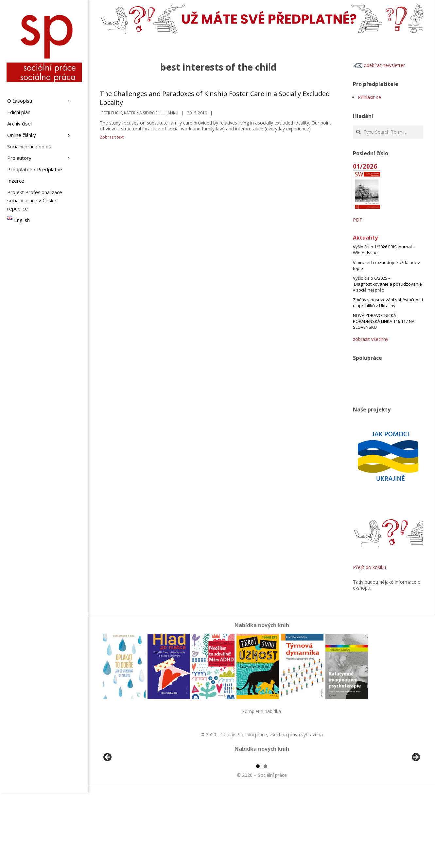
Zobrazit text (112, 137)
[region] (262, 797)
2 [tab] (265, 841)
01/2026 (365, 166)
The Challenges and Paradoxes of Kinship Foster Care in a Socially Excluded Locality (215, 98)
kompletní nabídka (262, 711)
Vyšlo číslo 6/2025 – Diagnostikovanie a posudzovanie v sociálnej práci (387, 284)
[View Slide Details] (126, 797)
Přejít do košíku (369, 567)
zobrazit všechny (371, 339)
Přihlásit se (369, 97)
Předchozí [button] (108, 795)
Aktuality (365, 238)
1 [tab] (258, 841)
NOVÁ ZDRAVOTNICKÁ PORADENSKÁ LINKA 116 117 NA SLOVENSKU (384, 321)
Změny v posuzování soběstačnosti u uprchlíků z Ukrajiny (388, 303)
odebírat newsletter (379, 65)
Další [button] (415, 795)
